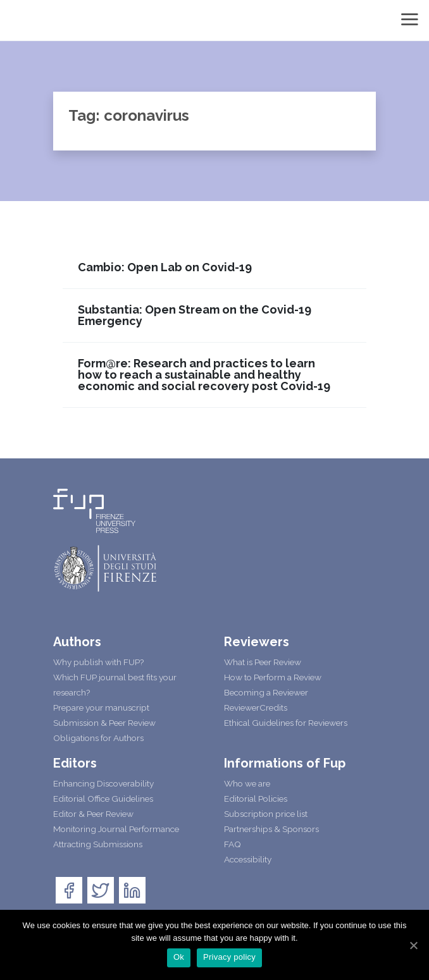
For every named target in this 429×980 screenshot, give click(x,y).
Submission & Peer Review (104, 723)
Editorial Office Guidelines (103, 799)
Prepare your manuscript (101, 707)
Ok (179, 957)
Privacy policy (229, 957)
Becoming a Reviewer (266, 692)
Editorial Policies (256, 799)
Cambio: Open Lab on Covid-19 (165, 267)
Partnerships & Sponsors (271, 829)
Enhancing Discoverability (103, 783)
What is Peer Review (263, 662)
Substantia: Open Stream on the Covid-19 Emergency (195, 315)
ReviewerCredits (256, 707)
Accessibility (248, 859)
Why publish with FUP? (98, 662)
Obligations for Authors (98, 738)
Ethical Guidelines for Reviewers (286, 723)
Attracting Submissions (98, 844)
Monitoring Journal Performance (116, 829)
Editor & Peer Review (93, 814)
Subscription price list (266, 814)
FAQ (233, 844)
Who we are (247, 783)
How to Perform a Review (273, 677)
